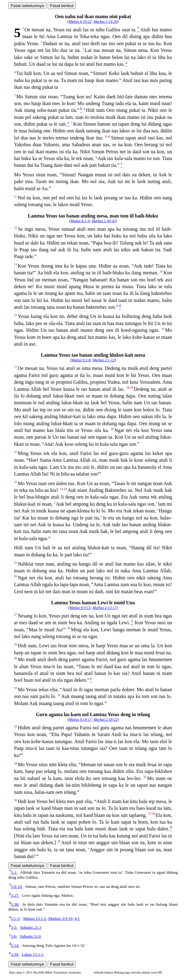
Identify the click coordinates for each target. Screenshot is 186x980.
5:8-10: (17, 886)
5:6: (14, 936)
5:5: (14, 927)
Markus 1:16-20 (106, 22)
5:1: (14, 872)
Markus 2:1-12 (104, 360)
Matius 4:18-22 (80, 22)
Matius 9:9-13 (80, 608)
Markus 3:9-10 (60, 918)
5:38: (15, 904)
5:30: (15, 954)
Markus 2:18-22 (106, 719)
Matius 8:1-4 (80, 221)
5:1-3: (16, 918)
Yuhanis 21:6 (30, 936)
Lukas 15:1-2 (33, 954)
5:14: (15, 945)
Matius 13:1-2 (35, 918)
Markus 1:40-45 (104, 221)
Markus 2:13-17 (105, 608)
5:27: (15, 895)
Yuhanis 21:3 (30, 927)
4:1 (77, 918)
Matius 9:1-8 (81, 360)
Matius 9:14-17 (80, 719)
